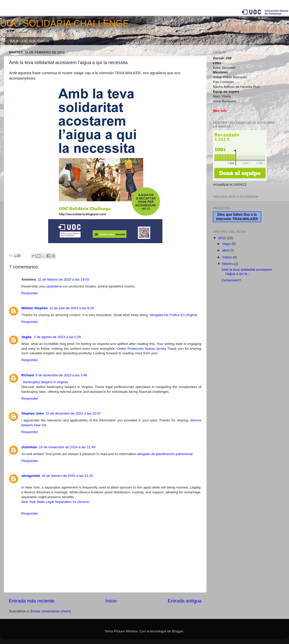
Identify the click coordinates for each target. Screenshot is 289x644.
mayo (227, 244)
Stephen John (33, 413)
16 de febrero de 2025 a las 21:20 (67, 476)
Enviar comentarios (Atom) (51, 611)
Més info (220, 111)
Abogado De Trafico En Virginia (173, 315)
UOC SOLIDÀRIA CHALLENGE (64, 23)
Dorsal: (219, 58)
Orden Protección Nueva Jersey (142, 349)
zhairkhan (29, 447)
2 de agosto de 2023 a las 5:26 (57, 337)
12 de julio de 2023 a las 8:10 (71, 308)
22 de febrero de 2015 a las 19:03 (64, 279)
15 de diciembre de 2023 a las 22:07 (73, 413)
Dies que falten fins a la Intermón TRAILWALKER (237, 217)
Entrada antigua (185, 601)
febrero (228, 264)
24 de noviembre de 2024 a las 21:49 (67, 447)
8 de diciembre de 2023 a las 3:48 (61, 375)
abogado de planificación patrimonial (165, 454)
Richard (28, 375)
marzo (228, 257)
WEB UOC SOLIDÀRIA (30, 41)
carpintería (54, 286)
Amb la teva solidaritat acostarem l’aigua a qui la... (247, 272)
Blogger (178, 631)
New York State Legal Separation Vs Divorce (55, 502)
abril (226, 250)
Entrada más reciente (32, 601)
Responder (30, 293)
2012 (223, 238)
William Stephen (34, 308)
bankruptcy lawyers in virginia (46, 382)
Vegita (27, 337)
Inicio (111, 601)
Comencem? (231, 280)
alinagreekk (31, 476)
